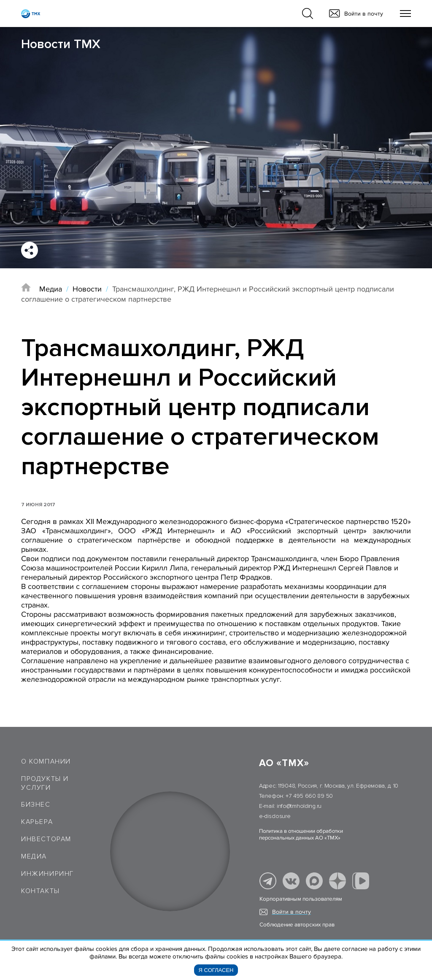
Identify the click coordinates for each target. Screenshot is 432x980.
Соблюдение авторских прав (297, 925)
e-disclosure (275, 816)
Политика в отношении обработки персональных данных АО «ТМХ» (301, 834)
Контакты (40, 891)
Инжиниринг (47, 874)
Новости (87, 289)
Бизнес (36, 805)
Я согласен (216, 970)
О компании (46, 761)
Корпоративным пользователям (301, 899)
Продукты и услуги (45, 783)
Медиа (51, 289)
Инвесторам (46, 839)
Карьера (37, 822)
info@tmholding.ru (299, 806)
